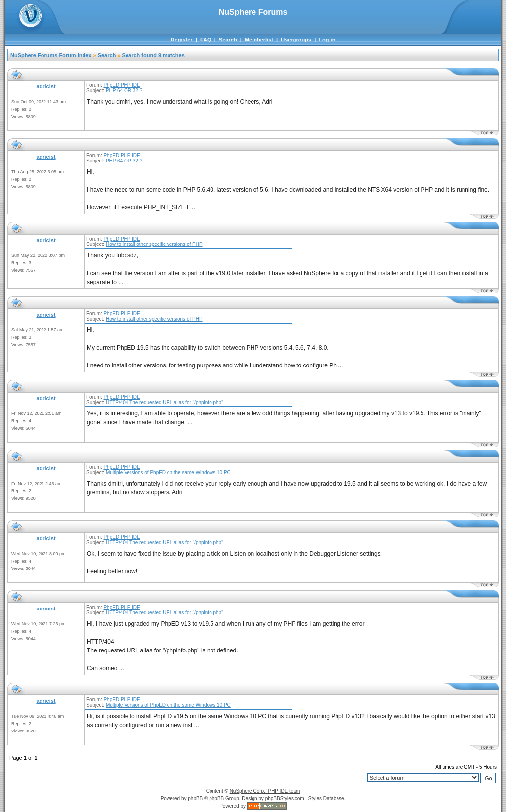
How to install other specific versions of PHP (154, 244)
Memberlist (259, 40)
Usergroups (296, 40)
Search (228, 40)
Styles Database (326, 798)
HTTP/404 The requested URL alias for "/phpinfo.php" (165, 402)
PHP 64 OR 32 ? (124, 91)
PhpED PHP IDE (122, 85)
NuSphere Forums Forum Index (51, 55)
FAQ (206, 40)
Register (182, 40)
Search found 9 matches (153, 55)
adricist (46, 86)
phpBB (195, 798)
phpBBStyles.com (285, 798)
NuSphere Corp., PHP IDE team (265, 791)
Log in (327, 40)
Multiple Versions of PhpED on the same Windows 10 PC (168, 472)
